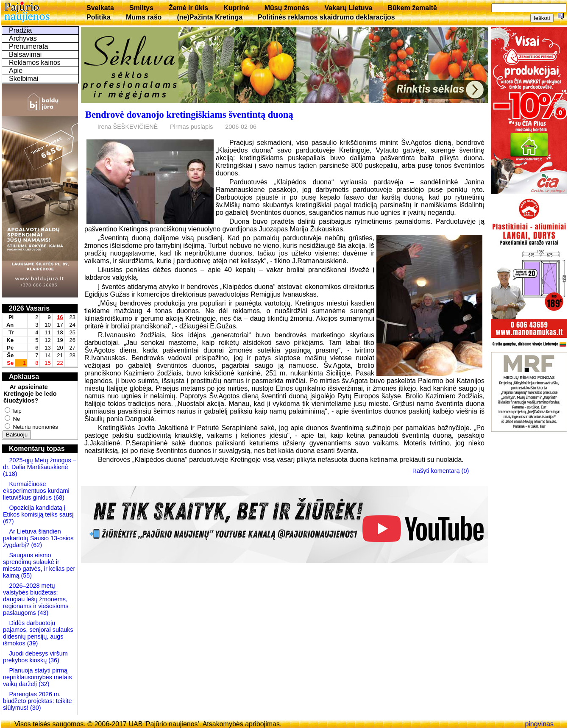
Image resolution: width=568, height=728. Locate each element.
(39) (32, 643)
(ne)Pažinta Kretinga (210, 17)
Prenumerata (29, 46)
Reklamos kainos (35, 63)
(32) (43, 684)
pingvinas (539, 724)
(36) (53, 660)
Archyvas (23, 38)
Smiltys (141, 8)
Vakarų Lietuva (348, 8)
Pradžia (20, 30)
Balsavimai (25, 54)
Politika (99, 17)
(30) (35, 708)
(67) (8, 521)
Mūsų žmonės (287, 8)
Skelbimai (24, 79)
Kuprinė (236, 8)
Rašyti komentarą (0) (441, 471)
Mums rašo (144, 17)
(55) (25, 575)
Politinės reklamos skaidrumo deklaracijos (326, 17)
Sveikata (100, 8)
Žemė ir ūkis (188, 8)
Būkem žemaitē (412, 8)
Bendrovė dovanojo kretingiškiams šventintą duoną (189, 115)
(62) (36, 545)
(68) (58, 497)
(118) (10, 474)
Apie (16, 71)
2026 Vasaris (29, 308)
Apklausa (24, 377)
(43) (42, 613)
